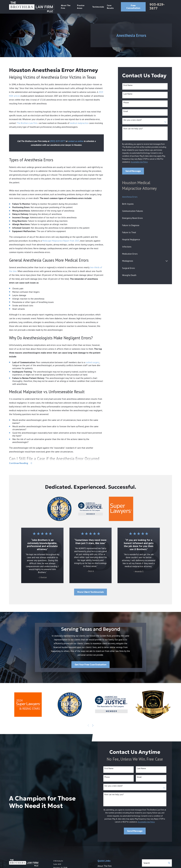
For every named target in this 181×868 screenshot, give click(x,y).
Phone (126, 103)
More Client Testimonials (91, 592)
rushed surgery (92, 362)
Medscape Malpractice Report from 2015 (61, 241)
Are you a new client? (133, 120)
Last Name (128, 94)
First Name (128, 85)
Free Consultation (133, 7)
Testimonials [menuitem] (98, 7)
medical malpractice (79, 123)
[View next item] (93, 725)
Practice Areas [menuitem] (81, 7)
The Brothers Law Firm (27, 123)
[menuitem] (145, 197)
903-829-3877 (157, 6)
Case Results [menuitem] (110, 7)
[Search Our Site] (169, 863)
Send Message (133, 171)
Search (147, 863)
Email (126, 111)
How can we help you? (133, 129)
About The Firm (105, 866)
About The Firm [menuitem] (66, 7)
